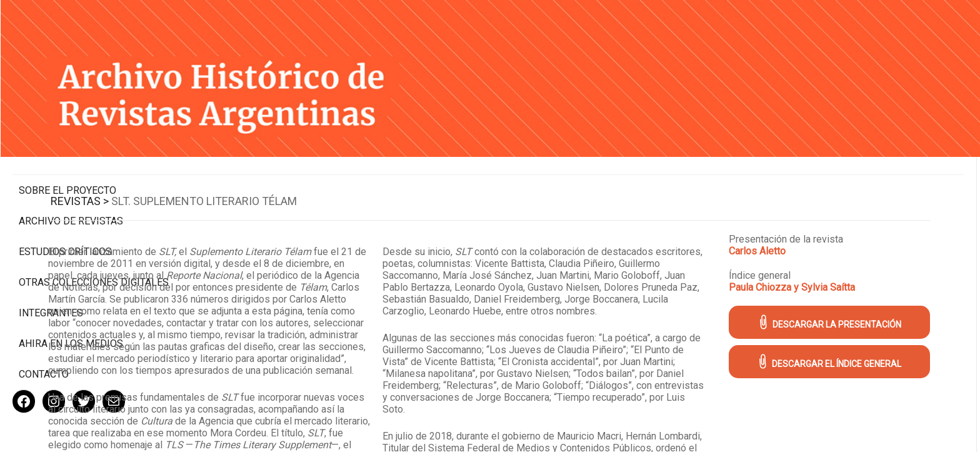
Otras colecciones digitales (68, 236)
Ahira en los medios (71, 303)
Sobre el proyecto (67, 138)
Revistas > (235, 176)
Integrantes (51, 272)
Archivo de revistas (71, 168)
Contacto (44, 334)
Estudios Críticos (65, 199)
